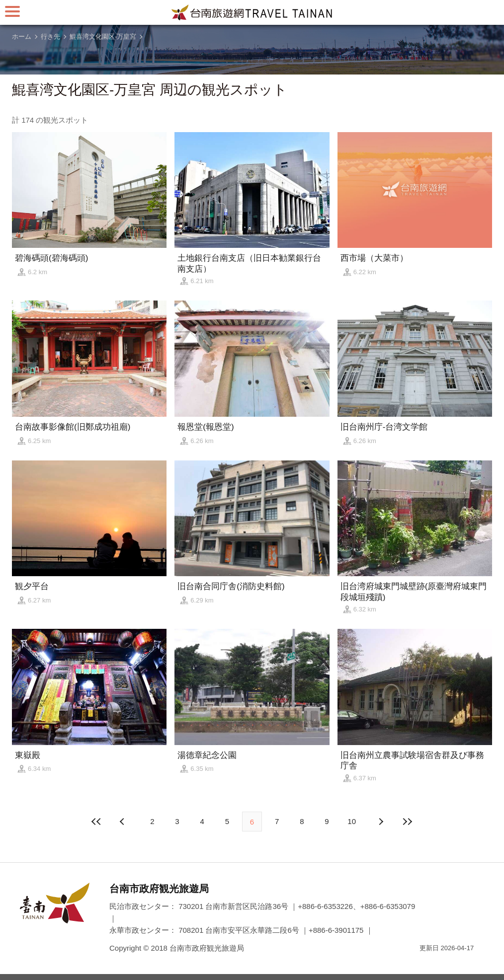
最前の (96, 822)
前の (381, 822)
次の (123, 822)
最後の (408, 822)
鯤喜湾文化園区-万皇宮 (103, 37)
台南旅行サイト (252, 12)
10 (352, 821)
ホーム (22, 37)
